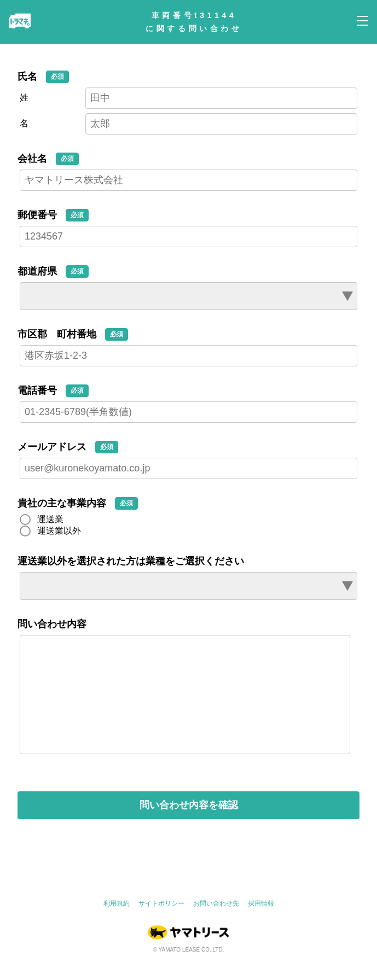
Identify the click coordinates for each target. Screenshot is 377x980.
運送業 (50, 519)
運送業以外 (59, 531)
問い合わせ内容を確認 (189, 827)
